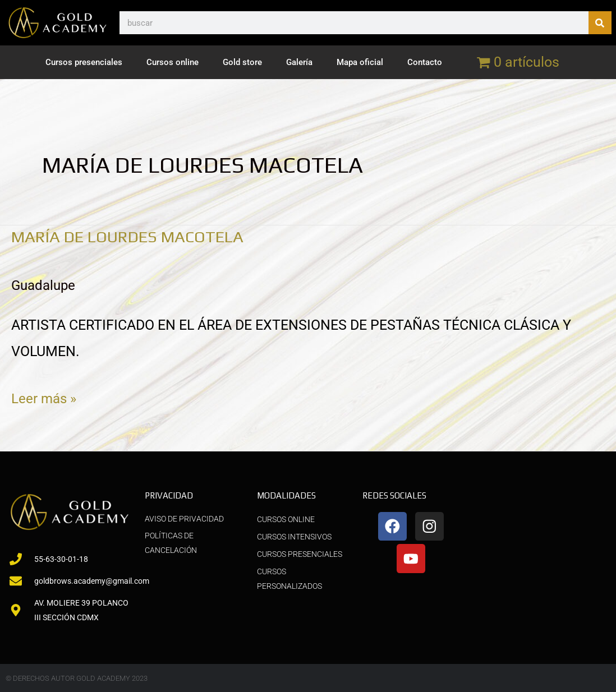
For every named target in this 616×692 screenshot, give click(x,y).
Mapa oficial (360, 62)
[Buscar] (600, 23)
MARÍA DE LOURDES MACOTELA (136, 236)
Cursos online (173, 62)
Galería (299, 62)
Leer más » (45, 396)
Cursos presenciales (84, 62)
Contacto (425, 62)
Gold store (242, 62)
